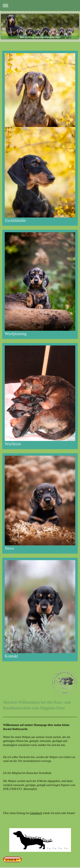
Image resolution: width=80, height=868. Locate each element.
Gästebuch (36, 813)
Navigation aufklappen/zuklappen (40, 5)
